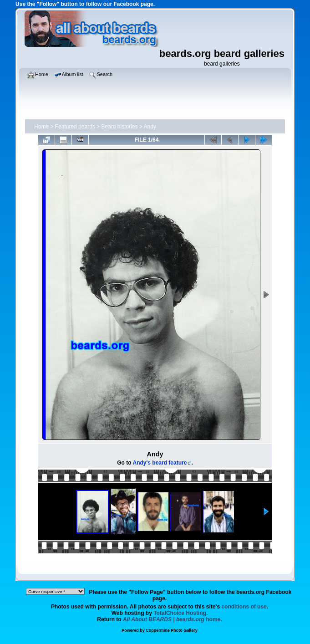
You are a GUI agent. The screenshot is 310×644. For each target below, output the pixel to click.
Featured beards (75, 127)
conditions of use (244, 607)
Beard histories (120, 127)
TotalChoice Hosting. (180, 613)
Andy (150, 127)
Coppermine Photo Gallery (172, 630)
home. (173, 619)
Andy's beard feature (160, 463)
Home (41, 127)
